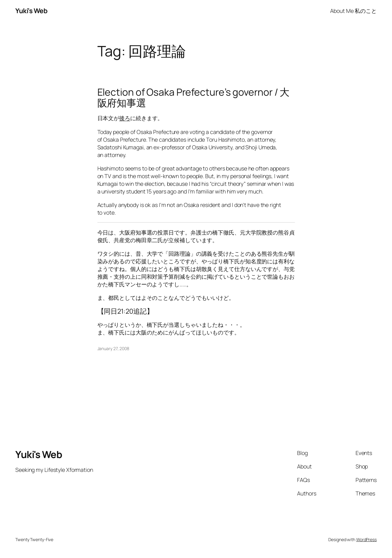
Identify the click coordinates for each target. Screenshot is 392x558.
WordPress (366, 539)
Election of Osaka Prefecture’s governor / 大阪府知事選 (194, 98)
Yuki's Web (31, 11)
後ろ (125, 118)
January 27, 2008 (113, 348)
